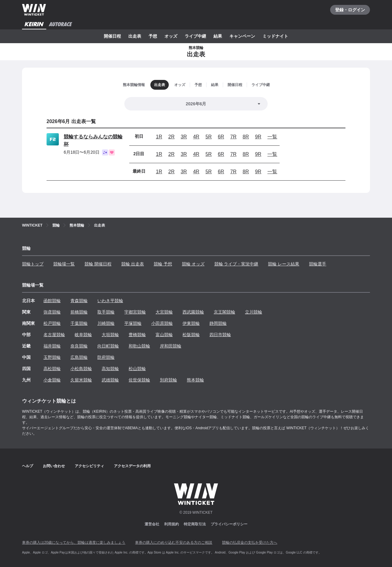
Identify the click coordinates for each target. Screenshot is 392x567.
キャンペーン (242, 36)
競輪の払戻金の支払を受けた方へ (250, 543)
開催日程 (112, 36)
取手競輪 (106, 312)
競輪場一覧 (64, 264)
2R (171, 137)
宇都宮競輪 (135, 312)
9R (258, 137)
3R (184, 137)
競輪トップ (33, 264)
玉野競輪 (52, 357)
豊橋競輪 (137, 335)
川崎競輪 (106, 323)
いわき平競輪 (110, 301)
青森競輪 (79, 301)
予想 (153, 36)
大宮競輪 (164, 312)
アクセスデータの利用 (132, 466)
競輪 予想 (163, 264)
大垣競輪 (110, 335)
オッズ (171, 36)
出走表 (135, 36)
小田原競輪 (162, 323)
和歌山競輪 (139, 346)
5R (209, 137)
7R (233, 137)
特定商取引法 (195, 524)
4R (196, 137)
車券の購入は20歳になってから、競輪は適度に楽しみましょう (74, 543)
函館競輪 (52, 301)
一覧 (272, 137)
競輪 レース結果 (284, 264)
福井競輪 (52, 346)
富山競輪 (164, 335)
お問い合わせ (54, 466)
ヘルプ (28, 466)
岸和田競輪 (171, 346)
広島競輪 (79, 357)
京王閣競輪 (224, 312)
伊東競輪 (191, 323)
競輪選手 (318, 264)
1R (159, 137)
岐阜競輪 (83, 335)
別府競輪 (168, 380)
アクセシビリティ (89, 466)
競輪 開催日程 (98, 264)
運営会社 (152, 524)
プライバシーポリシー (229, 524)
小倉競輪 (52, 380)
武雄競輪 (110, 380)
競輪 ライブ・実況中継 (236, 264)
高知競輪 (110, 369)
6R (221, 137)
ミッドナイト (275, 36)
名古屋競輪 (54, 335)
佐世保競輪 (139, 380)
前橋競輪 (79, 312)
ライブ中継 (195, 36)
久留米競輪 (81, 380)
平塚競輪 (133, 323)
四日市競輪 (220, 335)
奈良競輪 (79, 346)
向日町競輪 (108, 346)
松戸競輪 (52, 323)
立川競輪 (254, 312)
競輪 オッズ (193, 264)
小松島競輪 (81, 369)
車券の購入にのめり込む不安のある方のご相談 (174, 543)
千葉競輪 (79, 323)
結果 (218, 36)
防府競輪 (106, 357)
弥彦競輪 (52, 312)
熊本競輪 (195, 380)
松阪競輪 (191, 335)
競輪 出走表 (133, 264)
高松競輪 (52, 369)
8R (246, 137)
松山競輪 (137, 369)
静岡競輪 (218, 323)
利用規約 (171, 524)
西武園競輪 (193, 312)
